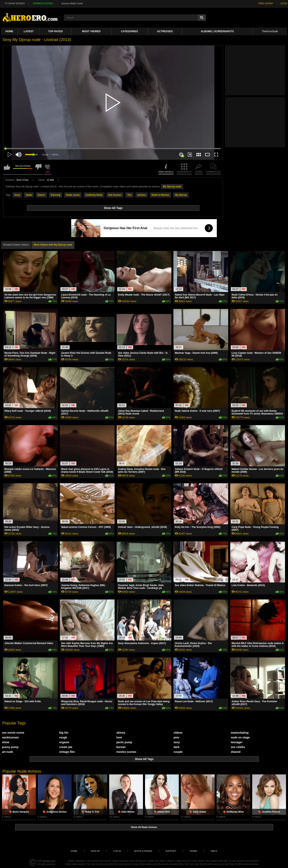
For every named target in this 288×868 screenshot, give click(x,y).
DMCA (214, 851)
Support (171, 851)
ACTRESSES (165, 31)
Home (9, 31)
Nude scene (73, 195)
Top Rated (56, 31)
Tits (129, 195)
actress (142, 195)
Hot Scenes (115, 195)
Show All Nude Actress (144, 827)
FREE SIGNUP (266, 3)
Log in (117, 851)
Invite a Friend (143, 851)
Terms (193, 851)
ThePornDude (270, 31)
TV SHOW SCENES (15, 3)
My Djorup (181, 195)
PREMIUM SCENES (43, 3)
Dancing (55, 195)
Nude (29, 195)
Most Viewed (91, 31)
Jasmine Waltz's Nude (72, 3)
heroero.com (49, 861)
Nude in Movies (160, 195)
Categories (129, 31)
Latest (29, 31)
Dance (41, 195)
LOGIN (284, 3)
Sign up (95, 851)
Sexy (17, 195)
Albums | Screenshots (217, 31)
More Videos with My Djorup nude (53, 245)
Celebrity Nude (94, 195)
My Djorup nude (172, 187)
